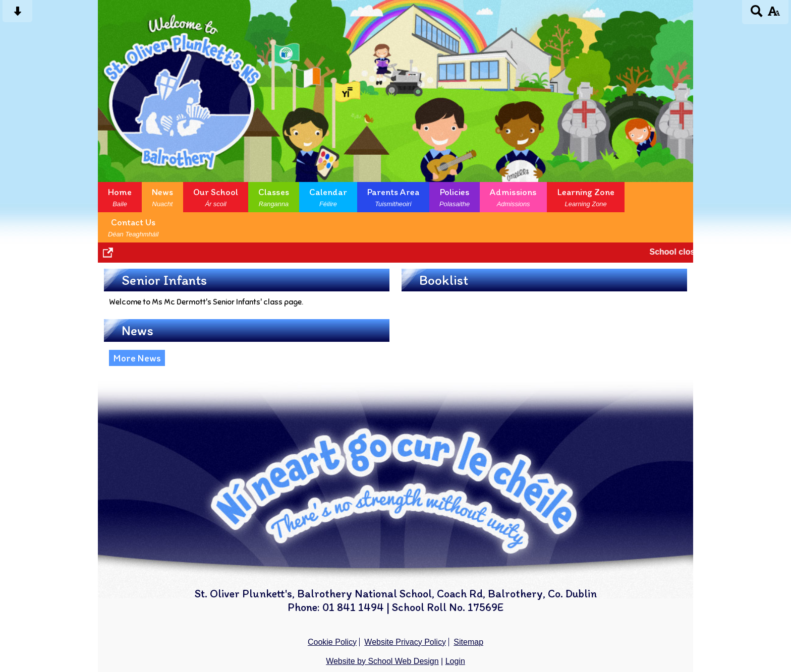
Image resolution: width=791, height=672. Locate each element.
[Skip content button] (17, 14)
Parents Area (393, 197)
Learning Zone (586, 197)
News (162, 197)
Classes (274, 197)
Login (455, 661)
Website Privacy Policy (405, 642)
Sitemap (468, 642)
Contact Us (133, 227)
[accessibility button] (774, 14)
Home (120, 197)
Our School (216, 197)
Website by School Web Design (382, 661)
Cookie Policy (332, 642)
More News (137, 358)
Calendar (328, 197)
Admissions (513, 197)
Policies (455, 197)
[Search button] (757, 14)
